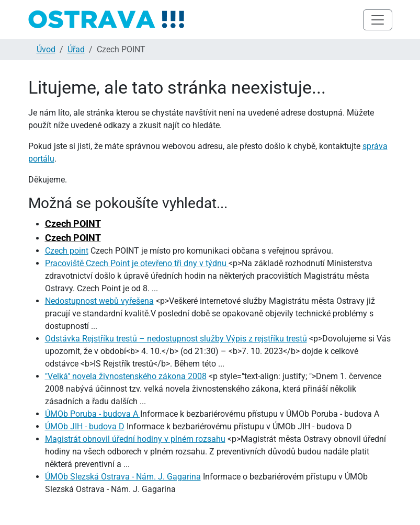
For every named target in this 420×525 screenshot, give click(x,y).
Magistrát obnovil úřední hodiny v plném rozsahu (135, 439)
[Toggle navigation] (378, 20)
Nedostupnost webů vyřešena (99, 301)
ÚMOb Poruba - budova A (93, 414)
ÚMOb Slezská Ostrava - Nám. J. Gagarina (123, 477)
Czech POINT (73, 224)
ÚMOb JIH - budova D (85, 426)
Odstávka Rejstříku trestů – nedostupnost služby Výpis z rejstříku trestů (176, 339)
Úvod (46, 49)
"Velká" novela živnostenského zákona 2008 (126, 376)
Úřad (76, 49)
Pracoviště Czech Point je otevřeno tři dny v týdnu (137, 263)
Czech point (67, 251)
